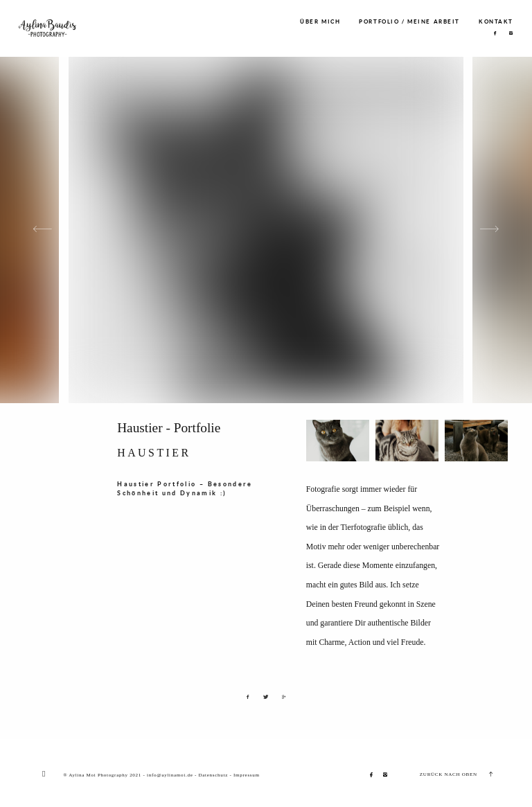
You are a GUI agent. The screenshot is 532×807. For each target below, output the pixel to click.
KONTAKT (496, 22)
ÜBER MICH (320, 22)
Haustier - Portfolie (169, 428)
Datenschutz (213, 775)
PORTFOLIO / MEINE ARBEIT (409, 22)
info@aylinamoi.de (170, 775)
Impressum (247, 775)
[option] (266, 230)
